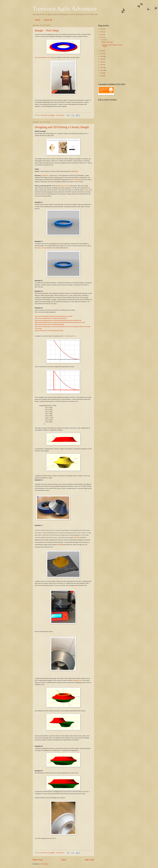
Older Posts (89, 860)
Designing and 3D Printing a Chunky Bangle (62, 127)
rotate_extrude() (42, 248)
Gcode (86, 190)
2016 (102, 56)
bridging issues (78, 680)
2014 (102, 62)
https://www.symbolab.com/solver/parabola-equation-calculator (54, 316)
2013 (102, 65)
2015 (102, 59)
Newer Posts (38, 860)
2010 (102, 73)
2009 (102, 76)
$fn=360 (77, 537)
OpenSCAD (45, 176)
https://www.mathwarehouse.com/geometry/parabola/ (51, 318)
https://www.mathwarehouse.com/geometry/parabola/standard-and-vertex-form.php (60, 322)
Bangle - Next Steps (47, 30)
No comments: (61, 115)
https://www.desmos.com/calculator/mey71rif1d (49, 331)
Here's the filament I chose (43, 57)
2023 (102, 32)
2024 (102, 29)
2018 (102, 51)
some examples (76, 180)
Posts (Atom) (44, 864)
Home (38, 20)
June (103, 40)
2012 (102, 67)
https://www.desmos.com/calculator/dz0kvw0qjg (49, 324)
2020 (102, 35)
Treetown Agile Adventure (65, 9)
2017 (102, 54)
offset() (59, 545)
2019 (102, 37)
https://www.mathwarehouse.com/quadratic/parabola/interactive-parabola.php (58, 320)
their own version (63, 186)
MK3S (76, 171)
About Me (48, 20)
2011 (102, 70)
